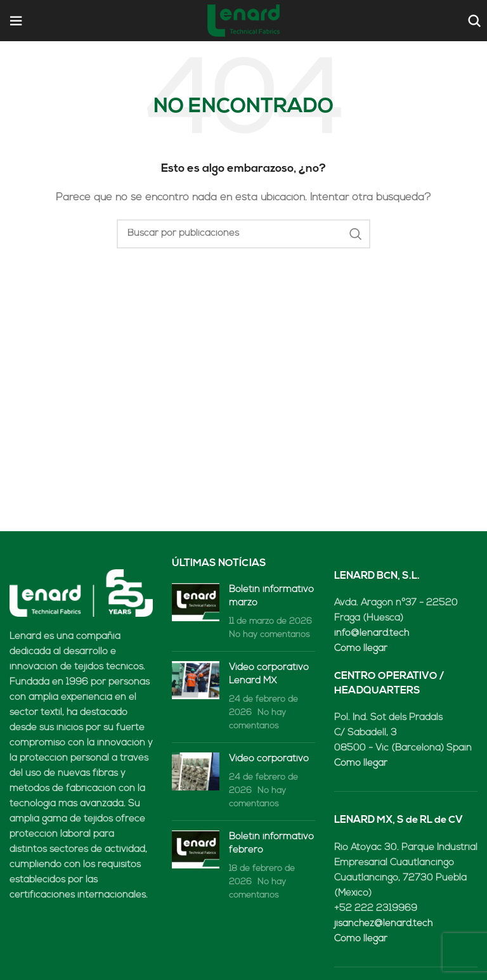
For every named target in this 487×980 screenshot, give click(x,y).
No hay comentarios (269, 635)
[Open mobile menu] (16, 21)
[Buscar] (473, 21)
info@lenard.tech (372, 634)
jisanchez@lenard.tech (383, 924)
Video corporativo (269, 759)
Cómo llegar (361, 649)
